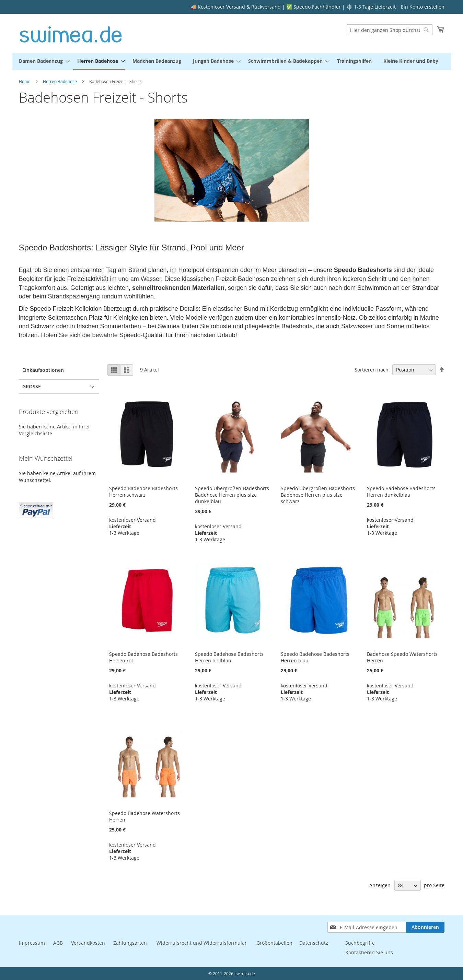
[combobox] (390, 30)
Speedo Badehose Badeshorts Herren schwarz (143, 492)
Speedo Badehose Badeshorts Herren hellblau (229, 657)
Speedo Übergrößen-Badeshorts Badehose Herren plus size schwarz (318, 495)
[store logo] (71, 33)
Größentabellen (274, 943)
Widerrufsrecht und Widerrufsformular (202, 943)
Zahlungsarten (131, 943)
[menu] (232, 61)
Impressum (32, 943)
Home (25, 81)
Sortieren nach (372, 370)
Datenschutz (314, 943)
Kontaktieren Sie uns (369, 952)
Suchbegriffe (360, 943)
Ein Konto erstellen (423, 7)
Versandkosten (88, 943)
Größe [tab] (32, 386)
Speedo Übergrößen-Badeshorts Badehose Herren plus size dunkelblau (232, 495)
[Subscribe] (425, 927)
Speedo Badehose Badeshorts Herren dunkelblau (401, 492)
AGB (58, 943)
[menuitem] (42, 61)
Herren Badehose (60, 81)
